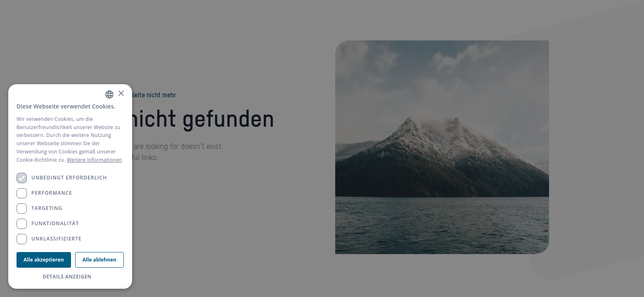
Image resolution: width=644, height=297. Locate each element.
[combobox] (109, 94)
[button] (70, 277)
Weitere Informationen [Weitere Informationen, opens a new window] (95, 160)
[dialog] (70, 186)
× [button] (121, 94)
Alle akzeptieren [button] (44, 260)
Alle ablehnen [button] (99, 260)
